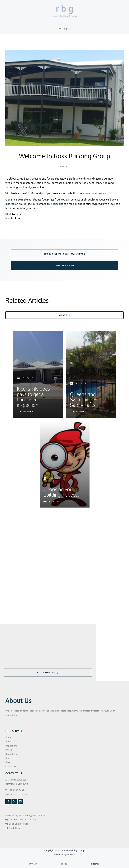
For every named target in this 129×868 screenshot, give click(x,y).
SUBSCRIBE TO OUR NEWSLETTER (31, 251)
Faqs (8, 762)
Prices (9, 750)
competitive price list (50, 204)
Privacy (33, 864)
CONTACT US (19, 263)
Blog (8, 758)
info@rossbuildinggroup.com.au (29, 815)
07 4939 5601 (17, 790)
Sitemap (95, 864)
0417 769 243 (21, 794)
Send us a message (17, 824)
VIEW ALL (118, 313)
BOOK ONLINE (13, 670)
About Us (10, 741)
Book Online (12, 754)
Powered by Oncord (64, 854)
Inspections (11, 746)
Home (8, 737)
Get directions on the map (21, 819)
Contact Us (11, 766)
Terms (64, 864)
